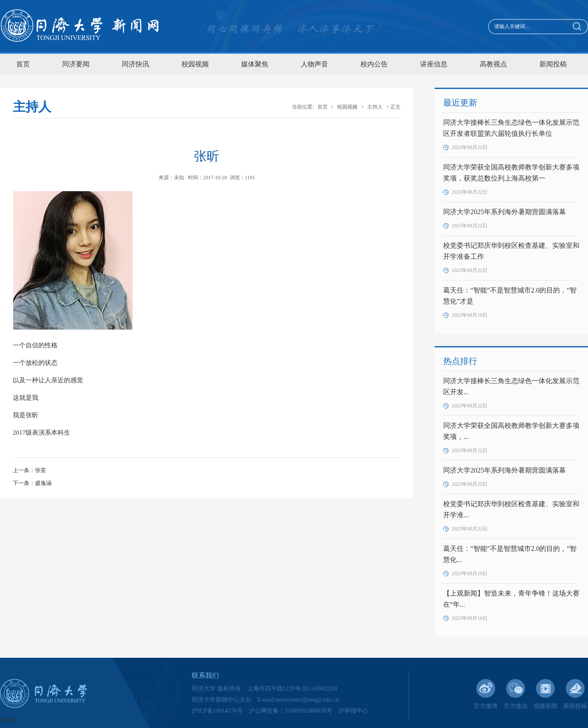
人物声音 (314, 64)
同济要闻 (76, 64)
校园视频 (195, 64)
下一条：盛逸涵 (32, 483)
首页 (23, 64)
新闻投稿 (553, 64)
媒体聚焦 (255, 64)
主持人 (375, 107)
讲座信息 (434, 64)
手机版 (8, 720)
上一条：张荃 (29, 470)
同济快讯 (135, 64)
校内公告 (374, 64)
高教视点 (493, 64)
